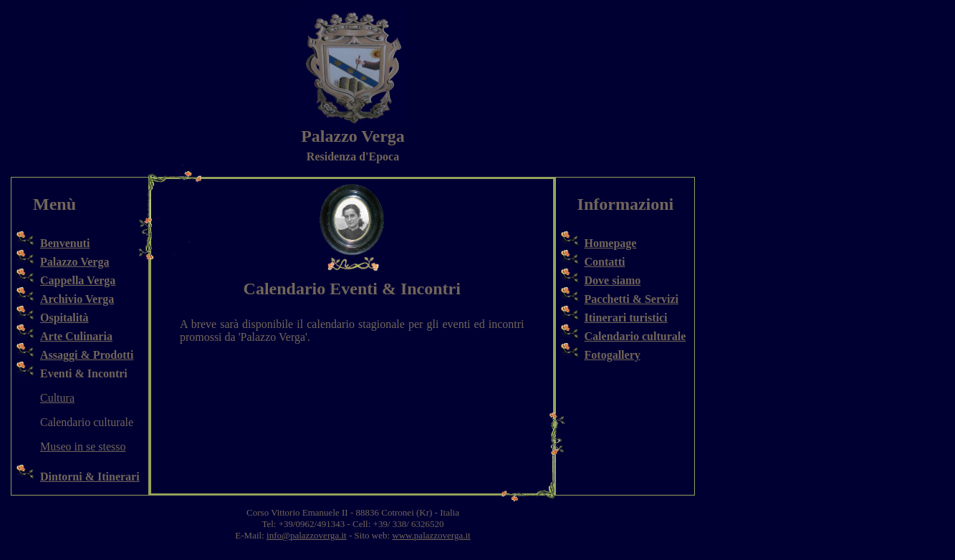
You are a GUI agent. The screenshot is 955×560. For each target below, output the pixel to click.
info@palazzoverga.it (307, 535)
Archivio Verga (77, 299)
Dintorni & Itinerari (90, 477)
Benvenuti (65, 243)
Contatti (605, 262)
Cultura (57, 398)
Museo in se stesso (83, 446)
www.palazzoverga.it (431, 535)
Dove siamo (613, 280)
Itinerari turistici (626, 318)
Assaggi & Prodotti (87, 355)
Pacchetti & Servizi (632, 299)
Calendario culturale (635, 336)
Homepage (611, 243)
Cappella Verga (78, 280)
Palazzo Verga (75, 262)
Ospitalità (64, 318)
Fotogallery (613, 355)
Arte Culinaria (76, 336)
